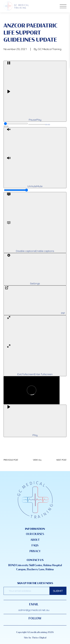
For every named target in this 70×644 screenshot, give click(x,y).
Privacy (35, 551)
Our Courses (35, 534)
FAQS (35, 546)
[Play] (35, 91)
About (35, 540)
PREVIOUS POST (11, 460)
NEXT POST (61, 460)
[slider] (16, 124)
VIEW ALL (37, 460)
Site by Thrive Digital (35, 638)
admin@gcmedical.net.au (34, 610)
